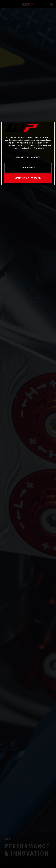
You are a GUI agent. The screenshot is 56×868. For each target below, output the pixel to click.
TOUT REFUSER (28, 168)
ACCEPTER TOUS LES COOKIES (28, 178)
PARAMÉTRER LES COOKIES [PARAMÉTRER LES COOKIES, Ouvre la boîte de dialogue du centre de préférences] (28, 157)
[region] (28, 154)
